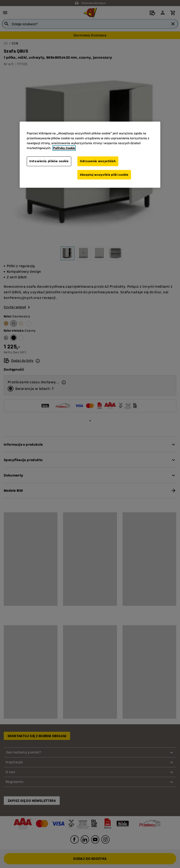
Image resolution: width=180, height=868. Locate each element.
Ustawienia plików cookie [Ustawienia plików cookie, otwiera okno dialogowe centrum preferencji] (49, 161)
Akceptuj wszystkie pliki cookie (104, 175)
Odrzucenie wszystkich (98, 161)
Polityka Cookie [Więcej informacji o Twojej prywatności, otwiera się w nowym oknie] (64, 148)
